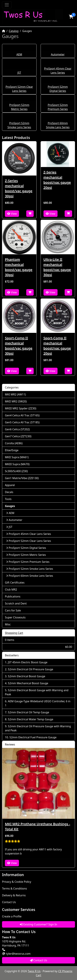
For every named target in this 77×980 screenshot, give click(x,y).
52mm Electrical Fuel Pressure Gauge (33, 737)
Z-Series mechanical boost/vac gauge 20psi (57, 180)
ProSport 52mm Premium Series (28, 562)
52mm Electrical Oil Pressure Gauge (31, 669)
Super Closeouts (15, 617)
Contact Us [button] (39, 960)
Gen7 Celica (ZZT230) (18, 436)
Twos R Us (34, 971)
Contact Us (9, 902)
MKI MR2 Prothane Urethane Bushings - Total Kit (37, 827)
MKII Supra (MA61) (17, 457)
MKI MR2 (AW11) (15, 394)
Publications (13, 596)
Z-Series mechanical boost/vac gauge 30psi (19, 188)
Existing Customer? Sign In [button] (38, 924)
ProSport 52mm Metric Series (26, 555)
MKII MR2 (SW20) (16, 401)
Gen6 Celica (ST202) (17, 429)
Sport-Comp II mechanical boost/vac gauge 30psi (19, 346)
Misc (8, 624)
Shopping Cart (14, 633)
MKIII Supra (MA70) (17, 464)
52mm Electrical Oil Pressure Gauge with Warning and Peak (38, 728)
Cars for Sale (13, 610)
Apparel (10, 485)
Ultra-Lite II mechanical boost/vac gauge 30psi (57, 267)
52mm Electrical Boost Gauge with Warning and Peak (37, 692)
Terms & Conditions (14, 888)
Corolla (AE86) (14, 443)
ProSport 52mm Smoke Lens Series (30, 569)
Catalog (14, 31)
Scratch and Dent (16, 603)
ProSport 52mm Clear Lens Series (29, 541)
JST (19, 73)
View (12, 214)
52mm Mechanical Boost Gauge (28, 683)
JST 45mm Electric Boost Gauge (28, 662)
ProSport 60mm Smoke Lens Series (30, 576)
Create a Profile (12, 916)
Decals (9, 492)
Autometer (58, 54)
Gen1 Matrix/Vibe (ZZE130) (22, 478)
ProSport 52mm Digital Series (26, 548)
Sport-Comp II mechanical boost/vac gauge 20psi (57, 346)
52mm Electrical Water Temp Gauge (31, 719)
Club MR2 (11, 589)
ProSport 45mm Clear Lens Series (29, 534)
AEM (19, 54)
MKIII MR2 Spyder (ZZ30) (21, 408)
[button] (71, 17)
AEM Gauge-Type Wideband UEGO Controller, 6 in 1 (38, 703)
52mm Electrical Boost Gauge (27, 676)
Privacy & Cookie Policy (17, 882)
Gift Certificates (15, 583)
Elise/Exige (12, 450)
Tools (8, 499)
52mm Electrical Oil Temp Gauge (29, 712)
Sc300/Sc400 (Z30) (16, 471)
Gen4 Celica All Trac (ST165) (22, 415)
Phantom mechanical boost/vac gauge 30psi (19, 267)
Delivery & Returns (14, 895)
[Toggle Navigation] (7, 5)
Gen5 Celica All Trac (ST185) (22, 422)
